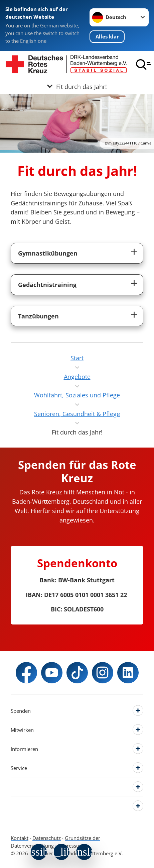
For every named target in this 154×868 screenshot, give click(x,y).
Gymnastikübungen (48, 253)
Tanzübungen (38, 316)
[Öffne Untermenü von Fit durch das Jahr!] (77, 86)
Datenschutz (47, 838)
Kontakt (20, 838)
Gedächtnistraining (47, 284)
